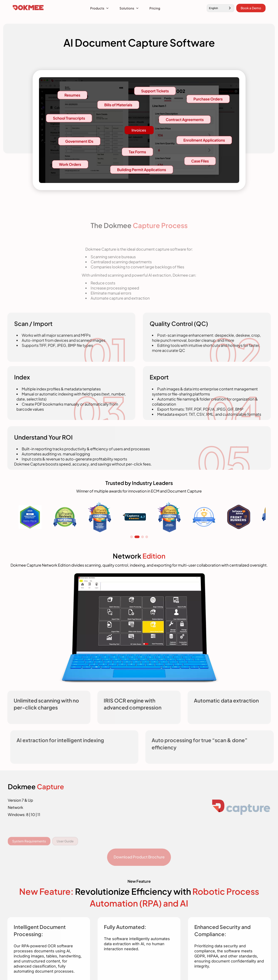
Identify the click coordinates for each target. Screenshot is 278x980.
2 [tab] (137, 537)
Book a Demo (251, 8)
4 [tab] (147, 537)
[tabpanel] (30, 517)
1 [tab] (132, 537)
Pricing (155, 8)
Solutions (127, 8)
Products (97, 8)
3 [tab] (142, 537)
